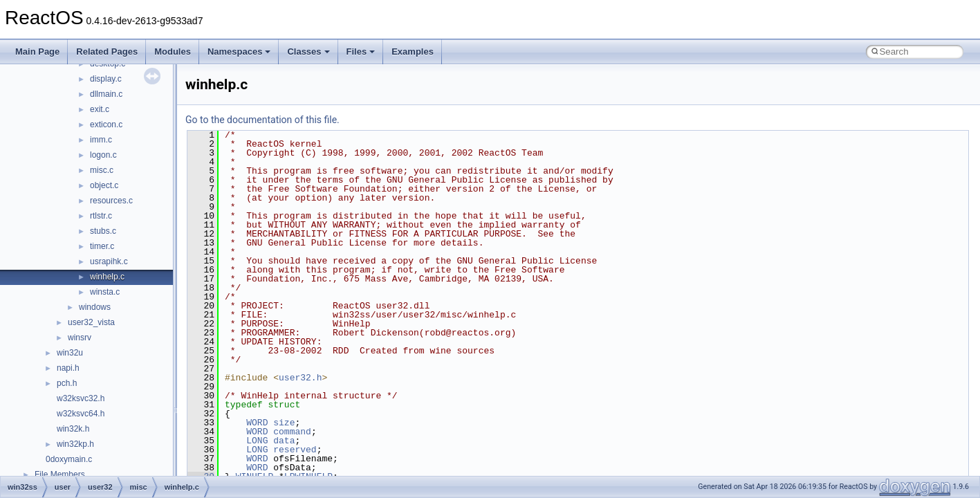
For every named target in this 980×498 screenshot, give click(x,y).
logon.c (103, 155)
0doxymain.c (69, 459)
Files (361, 52)
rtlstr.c (101, 216)
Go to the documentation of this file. (262, 120)
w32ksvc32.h (81, 398)
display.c (106, 79)
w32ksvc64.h (81, 414)
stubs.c (103, 231)
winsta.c (105, 292)
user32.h (300, 378)
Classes (308, 52)
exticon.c (106, 124)
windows (95, 307)
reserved (295, 450)
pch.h (67, 383)
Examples (413, 52)
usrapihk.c (109, 261)
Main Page (37, 52)
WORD (257, 423)
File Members (60, 474)
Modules (173, 52)
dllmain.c (106, 94)
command (292, 432)
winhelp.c (107, 277)
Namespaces (239, 52)
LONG (257, 441)
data (284, 441)
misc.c (102, 170)
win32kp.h (75, 444)
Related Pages (107, 52)
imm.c (101, 140)
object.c (104, 185)
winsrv (80, 338)
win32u (70, 353)
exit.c (100, 109)
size (284, 423)
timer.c (102, 246)
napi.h (68, 368)
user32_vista (91, 322)
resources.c (111, 201)
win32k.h (73, 429)
